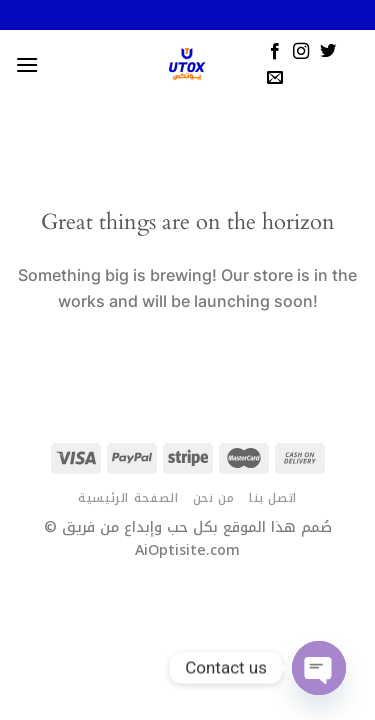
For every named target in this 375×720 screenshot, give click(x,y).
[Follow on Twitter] (328, 52)
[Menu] (27, 64)
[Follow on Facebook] (275, 52)
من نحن (214, 498)
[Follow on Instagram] (301, 52)
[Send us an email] (275, 78)
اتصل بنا (273, 498)
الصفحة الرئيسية (128, 498)
